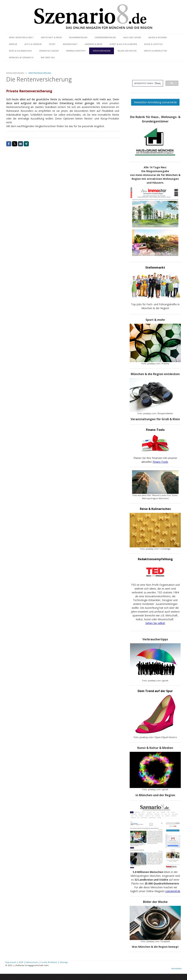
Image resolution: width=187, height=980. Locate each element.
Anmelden (177, 968)
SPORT (52, 44)
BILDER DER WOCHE (127, 51)
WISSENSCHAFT (70, 44)
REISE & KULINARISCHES (20, 51)
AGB (21, 962)
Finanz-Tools (160, 462)
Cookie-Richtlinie (49, 962)
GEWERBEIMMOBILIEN (105, 37)
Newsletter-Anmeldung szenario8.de (155, 102)
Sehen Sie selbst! (155, 623)
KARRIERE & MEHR (93, 44)
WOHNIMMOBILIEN (78, 37)
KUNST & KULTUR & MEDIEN (123, 44)
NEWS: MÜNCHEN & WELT (21, 37)
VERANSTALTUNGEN (49, 51)
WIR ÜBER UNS (48, 57)
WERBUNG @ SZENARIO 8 (21, 57)
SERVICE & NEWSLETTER (155, 51)
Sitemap (64, 962)
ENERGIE (13, 44)
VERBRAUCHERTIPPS (76, 51)
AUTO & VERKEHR (33, 44)
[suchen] (147, 83)
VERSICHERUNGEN (102, 51)
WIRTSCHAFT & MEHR (51, 37)
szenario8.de (173, 891)
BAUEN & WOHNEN (158, 37)
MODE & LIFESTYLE (153, 44)
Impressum (11, 962)
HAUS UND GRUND (132, 37)
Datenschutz (32, 962)
